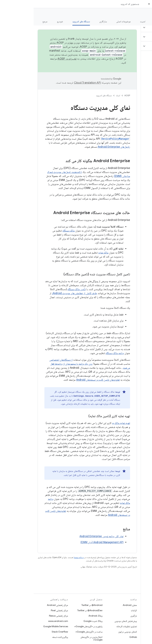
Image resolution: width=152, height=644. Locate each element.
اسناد (84, 95)
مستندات (143, 13)
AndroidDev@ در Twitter (56, 610)
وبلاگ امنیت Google (59, 621)
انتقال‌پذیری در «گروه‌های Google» (58, 638)
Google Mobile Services (22, 626)
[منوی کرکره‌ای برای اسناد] (114, 4)
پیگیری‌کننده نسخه (27, 637)
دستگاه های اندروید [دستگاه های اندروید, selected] (48, 21)
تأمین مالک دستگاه (43, 289)
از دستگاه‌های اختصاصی (27, 360)
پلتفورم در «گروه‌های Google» (55, 626)
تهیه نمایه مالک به (87, 423)
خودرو (26, 21)
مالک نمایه (70, 253)
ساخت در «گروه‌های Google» (55, 632)
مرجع (11, 21)
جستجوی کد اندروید (96, 4)
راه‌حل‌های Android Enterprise (80, 147)
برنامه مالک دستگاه (81, 353)
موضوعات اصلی (90, 21)
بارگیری (100, 616)
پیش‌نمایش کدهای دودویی (92, 621)
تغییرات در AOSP (33, 59)
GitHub (100, 637)
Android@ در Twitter (58, 605)
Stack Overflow (26, 632)
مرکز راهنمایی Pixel (26, 610)
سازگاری (70, 21)
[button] (132, 27)
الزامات (100, 610)
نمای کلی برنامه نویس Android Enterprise (68, 536)
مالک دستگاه (35, 231)
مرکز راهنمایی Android (24, 605)
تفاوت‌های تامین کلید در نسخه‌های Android (64, 380)
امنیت (109, 21)
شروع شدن (126, 21)
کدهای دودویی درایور (94, 632)
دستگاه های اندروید (70, 95)
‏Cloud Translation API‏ (54, 83)
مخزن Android (96, 605)
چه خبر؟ (144, 21)
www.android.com (25, 621)
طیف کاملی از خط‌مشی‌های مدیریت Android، (41, 293)
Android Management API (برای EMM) (68, 542)
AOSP (94, 95)
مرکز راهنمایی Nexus (25, 616)
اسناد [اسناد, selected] (121, 4)
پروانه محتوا (45, 557)
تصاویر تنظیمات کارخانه (93, 626)
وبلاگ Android (62, 616)
